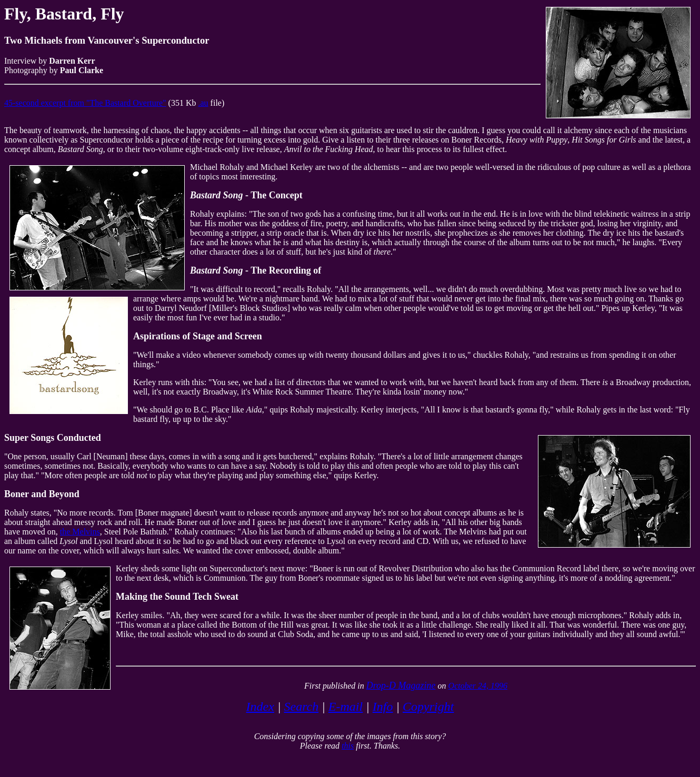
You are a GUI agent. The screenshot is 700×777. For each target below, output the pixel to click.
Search (301, 707)
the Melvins (80, 532)
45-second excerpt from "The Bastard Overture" (85, 103)
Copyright (428, 707)
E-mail (346, 707)
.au (203, 103)
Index (260, 707)
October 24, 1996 (478, 686)
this (348, 746)
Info (383, 707)
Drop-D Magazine (401, 685)
